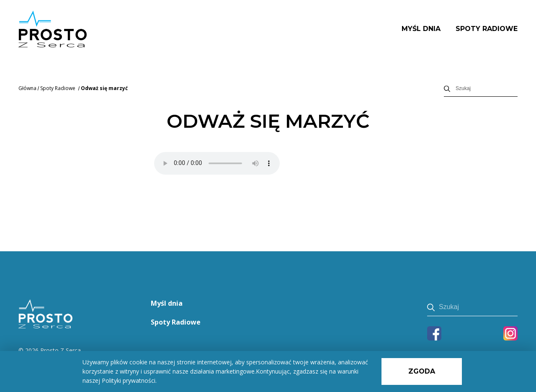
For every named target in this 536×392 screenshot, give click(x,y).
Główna (27, 88)
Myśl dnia (421, 29)
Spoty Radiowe (487, 29)
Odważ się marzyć (104, 88)
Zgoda (422, 371)
